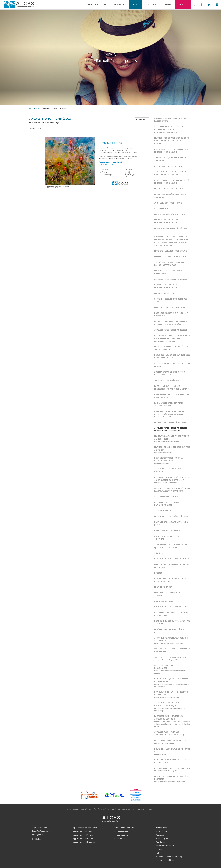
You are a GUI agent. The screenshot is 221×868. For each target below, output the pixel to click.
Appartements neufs (97, 5)
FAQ (157, 853)
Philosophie (120, 5)
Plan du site (160, 842)
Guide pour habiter (122, 831)
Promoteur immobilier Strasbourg (169, 857)
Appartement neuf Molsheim (84, 839)
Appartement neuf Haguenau (84, 842)
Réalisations (152, 5)
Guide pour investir (122, 835)
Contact (183, 5)
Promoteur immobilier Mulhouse (168, 860)
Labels (168, 5)
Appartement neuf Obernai (83, 835)
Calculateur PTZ (121, 839)
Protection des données (165, 846)
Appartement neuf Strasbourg (84, 831)
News (136, 5)
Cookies (159, 849)
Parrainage (160, 835)
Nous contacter (162, 831)
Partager (142, 120)
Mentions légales (162, 839)
